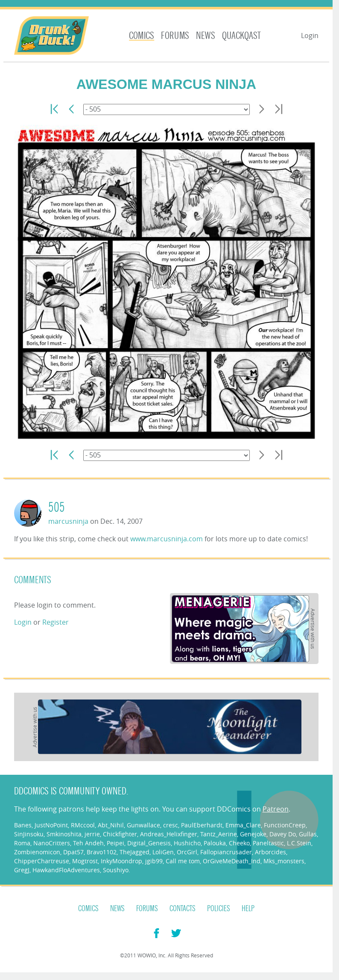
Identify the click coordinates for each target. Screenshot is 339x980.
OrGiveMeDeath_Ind (232, 861)
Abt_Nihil (111, 825)
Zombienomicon (37, 852)
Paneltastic (268, 843)
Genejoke (253, 834)
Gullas (308, 834)
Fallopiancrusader (226, 852)
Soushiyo (116, 870)
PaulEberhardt (202, 825)
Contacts (183, 909)
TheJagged (134, 852)
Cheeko (239, 843)
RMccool (83, 825)
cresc (171, 825)
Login (310, 35)
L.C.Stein (299, 843)
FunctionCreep (285, 825)
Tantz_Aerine (219, 834)
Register (56, 622)
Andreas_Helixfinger (169, 834)
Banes (23, 825)
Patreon (276, 809)
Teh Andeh (88, 843)
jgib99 (154, 861)
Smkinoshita (64, 834)
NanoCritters (52, 843)
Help (248, 909)
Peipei (115, 843)
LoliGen (163, 852)
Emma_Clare (243, 825)
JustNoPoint (51, 825)
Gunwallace (143, 825)
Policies (219, 909)
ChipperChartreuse (42, 861)
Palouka (215, 843)
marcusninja (68, 521)
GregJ (22, 870)
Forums (175, 36)
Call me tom (183, 861)
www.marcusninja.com (167, 539)
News (206, 36)
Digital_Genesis (149, 843)
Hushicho (187, 843)
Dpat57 (73, 852)
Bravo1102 (102, 852)
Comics (142, 36)
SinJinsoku (29, 834)
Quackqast (241, 36)
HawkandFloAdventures (66, 870)
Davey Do (283, 834)
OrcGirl (187, 852)
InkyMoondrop (121, 861)
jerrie (92, 834)
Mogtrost (85, 861)
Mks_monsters (284, 861)
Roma (22, 843)
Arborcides (270, 852)
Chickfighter (120, 834)
